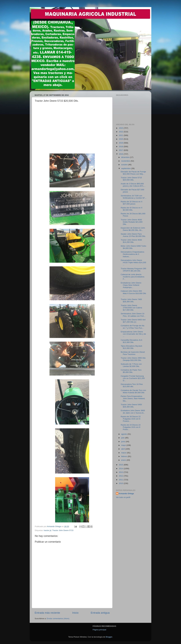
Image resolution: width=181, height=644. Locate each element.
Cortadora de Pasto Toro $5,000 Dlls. (131, 371)
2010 (121, 483)
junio (123, 442)
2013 (121, 472)
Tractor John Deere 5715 (63, 530)
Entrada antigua (100, 613)
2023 (121, 128)
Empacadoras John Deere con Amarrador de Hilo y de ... (133, 334)
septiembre (126, 168)
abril (123, 449)
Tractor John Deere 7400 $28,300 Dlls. (131, 300)
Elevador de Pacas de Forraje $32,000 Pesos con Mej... (133, 173)
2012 (121, 476)
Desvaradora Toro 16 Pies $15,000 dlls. (132, 385)
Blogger (109, 637)
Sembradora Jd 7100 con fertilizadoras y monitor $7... (134, 197)
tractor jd (48, 530)
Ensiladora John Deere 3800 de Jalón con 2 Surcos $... (133, 412)
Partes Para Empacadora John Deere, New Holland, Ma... (133, 398)
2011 (121, 480)
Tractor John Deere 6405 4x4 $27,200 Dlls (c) (133, 321)
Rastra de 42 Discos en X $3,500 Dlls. (132, 209)
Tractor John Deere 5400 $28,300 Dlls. (131, 406)
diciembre (126, 157)
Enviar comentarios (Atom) (58, 619)
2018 (121, 147)
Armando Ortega (126, 494)
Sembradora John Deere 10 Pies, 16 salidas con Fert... (133, 315)
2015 (121, 465)
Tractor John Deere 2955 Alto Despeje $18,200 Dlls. (133, 359)
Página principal (99, 630)
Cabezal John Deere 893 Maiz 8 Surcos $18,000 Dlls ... (133, 293)
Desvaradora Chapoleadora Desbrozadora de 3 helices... (132, 254)
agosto (124, 434)
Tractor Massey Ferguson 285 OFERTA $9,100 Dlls (133, 270)
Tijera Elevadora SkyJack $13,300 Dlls (132, 347)
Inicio (75, 613)
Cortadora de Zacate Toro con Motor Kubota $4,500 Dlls (133, 391)
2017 (121, 150)
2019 (121, 143)
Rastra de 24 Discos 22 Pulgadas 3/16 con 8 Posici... (131, 427)
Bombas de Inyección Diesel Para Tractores (133, 353)
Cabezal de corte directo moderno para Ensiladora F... (133, 277)
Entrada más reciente (47, 613)
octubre (125, 165)
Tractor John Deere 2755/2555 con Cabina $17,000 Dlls (131, 308)
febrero (125, 456)
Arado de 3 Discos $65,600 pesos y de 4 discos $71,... (133, 185)
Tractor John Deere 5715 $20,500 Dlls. (131, 179)
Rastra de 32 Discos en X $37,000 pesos (132, 203)
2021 (121, 135)
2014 (121, 469)
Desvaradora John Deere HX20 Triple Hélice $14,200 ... (133, 262)
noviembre (126, 161)
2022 (121, 132)
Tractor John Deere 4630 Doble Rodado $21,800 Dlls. (132, 222)
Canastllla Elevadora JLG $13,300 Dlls (132, 341)
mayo (124, 445)
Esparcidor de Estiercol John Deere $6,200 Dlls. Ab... (133, 229)
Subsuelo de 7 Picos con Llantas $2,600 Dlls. (131, 365)
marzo (124, 453)
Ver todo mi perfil (123, 497)
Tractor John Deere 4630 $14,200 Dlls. (131, 241)
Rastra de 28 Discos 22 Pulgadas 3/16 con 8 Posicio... (131, 419)
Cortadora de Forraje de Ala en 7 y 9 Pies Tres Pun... (133, 327)
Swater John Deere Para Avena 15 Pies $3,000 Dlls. (133, 235)
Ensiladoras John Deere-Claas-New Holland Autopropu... (131, 285)
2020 (121, 139)
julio (123, 438)
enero (124, 460)
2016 (121, 154)
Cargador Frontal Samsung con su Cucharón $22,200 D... (133, 378)
